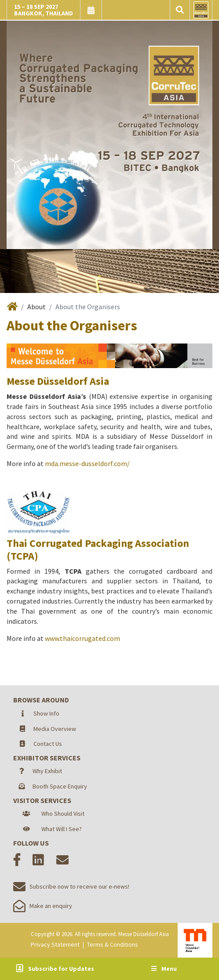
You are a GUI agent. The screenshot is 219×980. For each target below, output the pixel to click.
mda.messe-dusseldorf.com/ (87, 463)
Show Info (46, 713)
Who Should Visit (63, 814)
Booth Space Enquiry (60, 786)
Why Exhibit (47, 771)
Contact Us (48, 744)
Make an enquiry (43, 906)
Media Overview (55, 729)
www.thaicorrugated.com (82, 638)
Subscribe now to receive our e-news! (71, 886)
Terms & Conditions (113, 944)
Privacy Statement (55, 944)
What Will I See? (62, 829)
